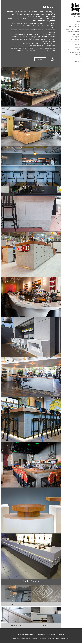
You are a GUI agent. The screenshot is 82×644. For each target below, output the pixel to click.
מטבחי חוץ (49, 634)
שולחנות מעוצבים (41, 634)
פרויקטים (78, 47)
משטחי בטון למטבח (73, 32)
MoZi (44, 643)
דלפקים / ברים (74, 39)
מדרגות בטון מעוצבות (58, 634)
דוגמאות (76, 45)
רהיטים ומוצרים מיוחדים (71, 42)
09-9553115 (43, 639)
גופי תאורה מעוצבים (30, 634)
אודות (79, 19)
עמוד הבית (77, 16)
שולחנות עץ (21, 634)
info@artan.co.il (65, 639)
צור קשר (78, 55)
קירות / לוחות (74, 24)
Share (40, 59)
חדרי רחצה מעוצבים (72, 29)
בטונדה (78, 22)
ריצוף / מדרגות (74, 27)
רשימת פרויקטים (74, 50)
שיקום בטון (75, 37)
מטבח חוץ (76, 34)
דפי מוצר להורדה (75, 52)
